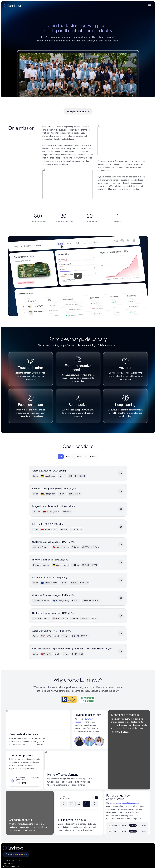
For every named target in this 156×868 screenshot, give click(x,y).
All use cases (84, 850)
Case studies (108, 814)
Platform (58, 791)
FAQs (105, 823)
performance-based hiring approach (125, 744)
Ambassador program (136, 809)
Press (130, 805)
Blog (105, 800)
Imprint (102, 859)
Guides (106, 805)
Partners (57, 809)
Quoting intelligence (62, 800)
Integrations (59, 805)
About (130, 795)
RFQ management (86, 845)
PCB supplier (84, 809)
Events (106, 818)
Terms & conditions (89, 859)
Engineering (83, 823)
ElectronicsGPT (112, 795)
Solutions (83, 791)
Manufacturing (84, 828)
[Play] (78, 293)
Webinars (107, 809)
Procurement (84, 817)
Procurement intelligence (64, 795)
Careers (131, 800)
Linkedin (131, 814)
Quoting (82, 841)
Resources (108, 791)
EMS (80, 804)
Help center (108, 828)
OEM (80, 799)
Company (132, 791)
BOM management (86, 836)
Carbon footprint (61, 818)
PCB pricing (59, 823)
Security (57, 814)
